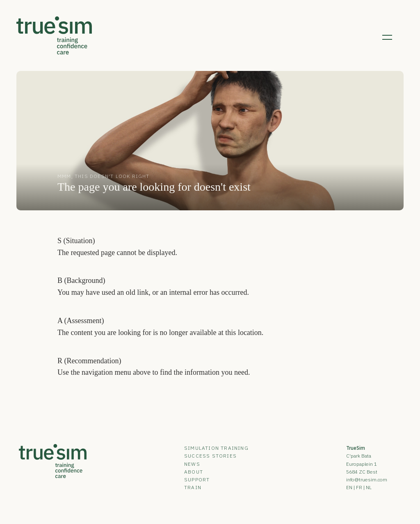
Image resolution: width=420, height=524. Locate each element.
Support (197, 480)
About (194, 472)
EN (349, 487)
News (192, 464)
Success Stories (210, 456)
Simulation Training (216, 448)
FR (359, 487)
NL (369, 487)
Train (193, 487)
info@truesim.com (367, 480)
